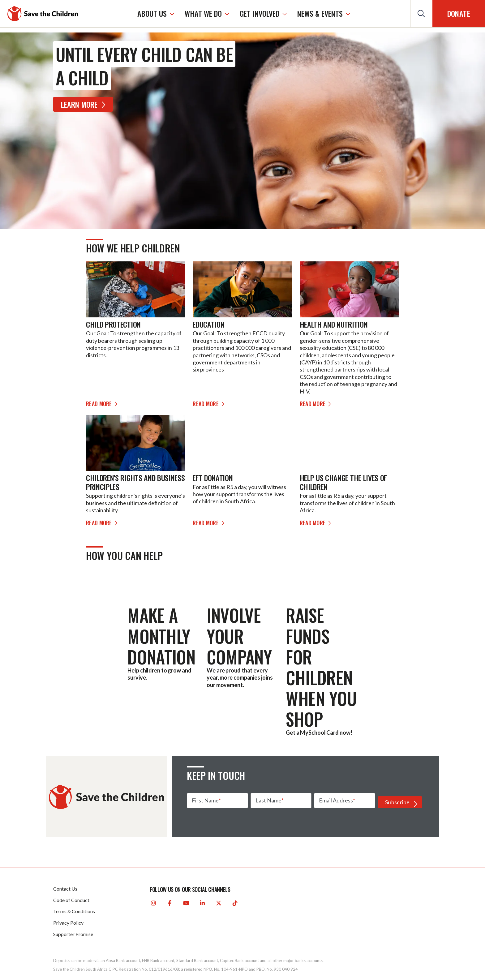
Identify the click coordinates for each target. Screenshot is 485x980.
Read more (103, 404)
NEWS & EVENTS (320, 13)
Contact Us (65, 889)
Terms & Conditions (74, 911)
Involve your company (239, 636)
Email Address (336, 800)
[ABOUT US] (172, 14)
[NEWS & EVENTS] (348, 14)
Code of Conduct (71, 900)
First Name (205, 800)
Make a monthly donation (161, 636)
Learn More (84, 104)
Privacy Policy (68, 923)
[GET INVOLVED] (285, 14)
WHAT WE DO (203, 13)
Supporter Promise (73, 934)
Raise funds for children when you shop (321, 667)
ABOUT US (152, 13)
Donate (459, 13)
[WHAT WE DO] (227, 14)
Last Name (268, 800)
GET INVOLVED (260, 13)
